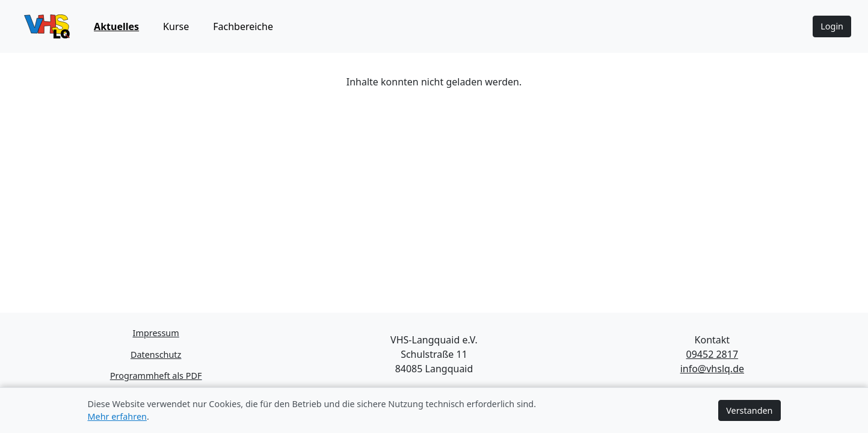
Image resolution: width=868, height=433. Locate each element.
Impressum (156, 333)
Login (832, 26)
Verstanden (749, 410)
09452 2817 (713, 354)
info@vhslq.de (712, 369)
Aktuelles (116, 26)
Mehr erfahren (117, 416)
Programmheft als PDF (156, 376)
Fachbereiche (243, 26)
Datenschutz (156, 355)
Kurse (176, 26)
